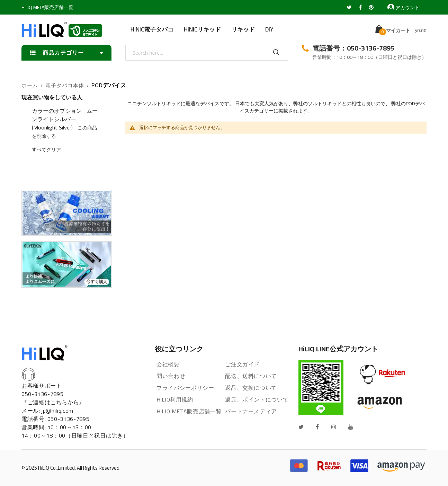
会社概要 (168, 364)
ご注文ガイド (242, 364)
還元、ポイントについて (257, 399)
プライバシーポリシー (185, 388)
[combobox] (207, 53)
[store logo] (62, 29)
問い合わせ (171, 376)
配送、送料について (251, 376)
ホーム (30, 86)
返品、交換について (251, 388)
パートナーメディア (251, 411)
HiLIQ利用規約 (175, 399)
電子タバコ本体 (65, 86)
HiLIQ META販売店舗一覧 (47, 7)
